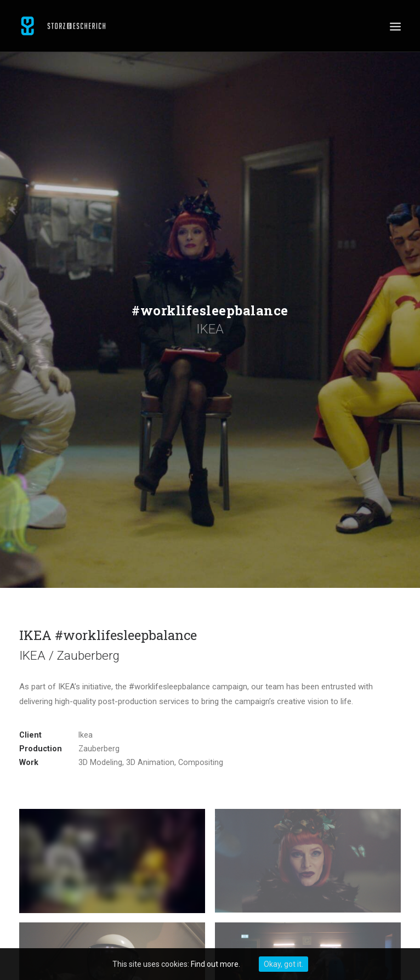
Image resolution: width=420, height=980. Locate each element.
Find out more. (215, 964)
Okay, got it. (283, 964)
